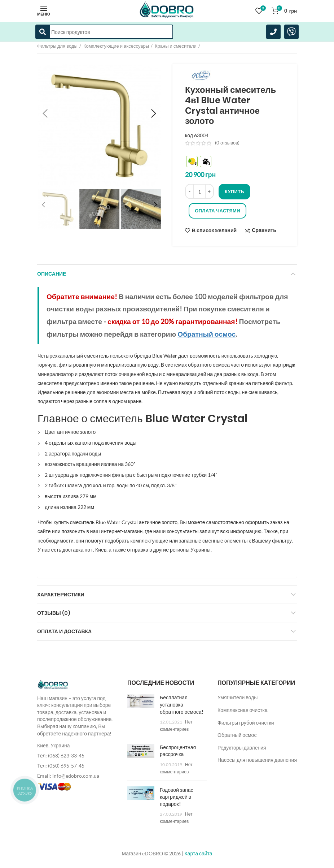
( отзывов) (227, 143)
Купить (234, 191)
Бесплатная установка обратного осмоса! (182, 705)
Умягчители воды (238, 697)
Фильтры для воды (57, 46)
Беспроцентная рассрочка (178, 751)
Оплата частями (217, 211)
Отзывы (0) (54, 613)
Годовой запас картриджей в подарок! (177, 797)
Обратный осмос (237, 735)
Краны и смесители (176, 46)
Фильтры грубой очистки (246, 723)
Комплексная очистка (243, 710)
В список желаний (214, 230)
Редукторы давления (242, 748)
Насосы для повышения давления (257, 760)
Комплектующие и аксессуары (116, 46)
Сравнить (264, 230)
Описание (52, 274)
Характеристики (61, 595)
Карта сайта (198, 853)
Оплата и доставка (64, 631)
